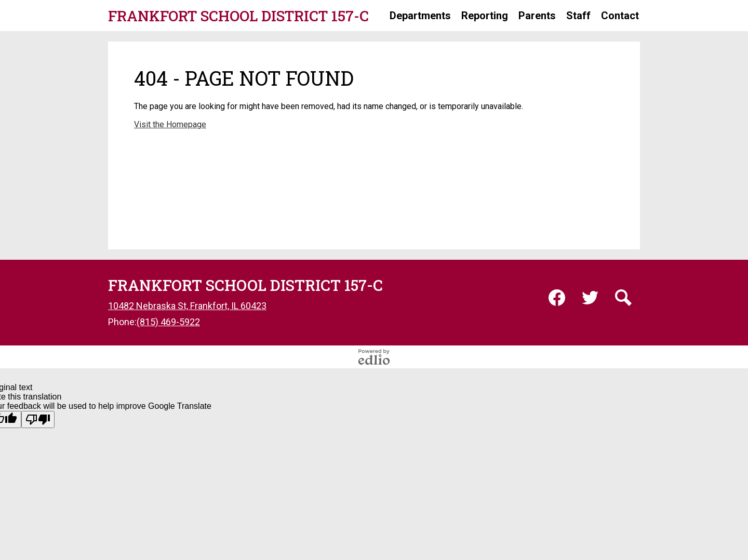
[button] (420, 16)
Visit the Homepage (170, 124)
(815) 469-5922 (168, 322)
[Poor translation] (38, 419)
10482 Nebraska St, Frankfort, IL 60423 (187, 306)
